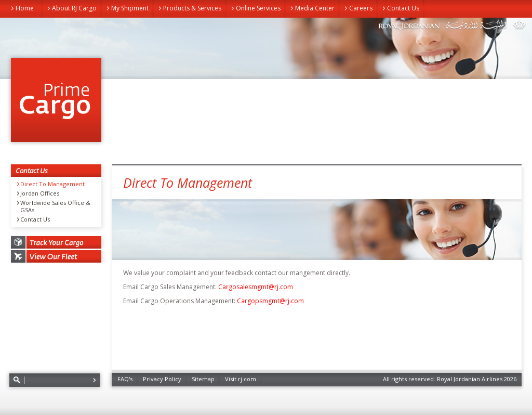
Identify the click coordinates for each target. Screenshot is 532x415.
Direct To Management (52, 184)
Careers (361, 8)
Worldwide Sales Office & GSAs (55, 206)
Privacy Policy (162, 379)
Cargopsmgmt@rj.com (270, 301)
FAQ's (125, 379)
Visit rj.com (241, 379)
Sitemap (203, 379)
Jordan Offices (40, 193)
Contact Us (403, 8)
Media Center (315, 8)
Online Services (258, 8)
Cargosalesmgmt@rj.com (256, 287)
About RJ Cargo (74, 8)
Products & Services (192, 8)
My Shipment (130, 8)
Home (25, 8)
